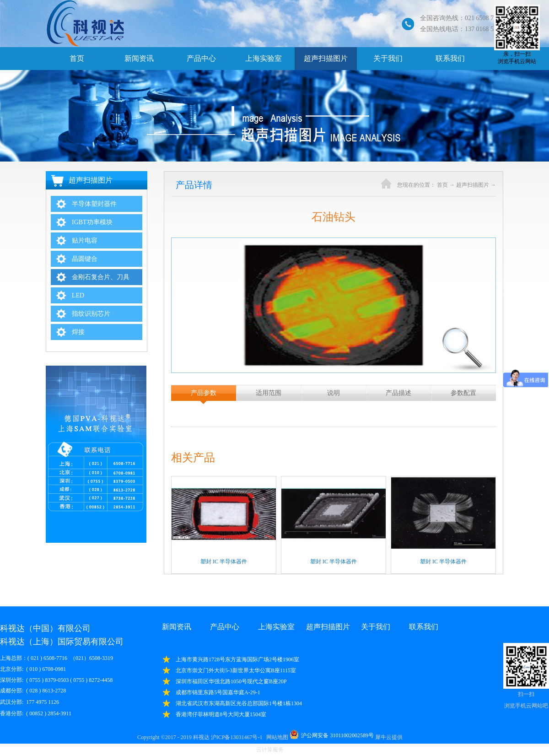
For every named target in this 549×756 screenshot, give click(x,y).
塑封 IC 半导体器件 (224, 562)
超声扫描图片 (473, 185)
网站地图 (276, 737)
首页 (77, 58)
